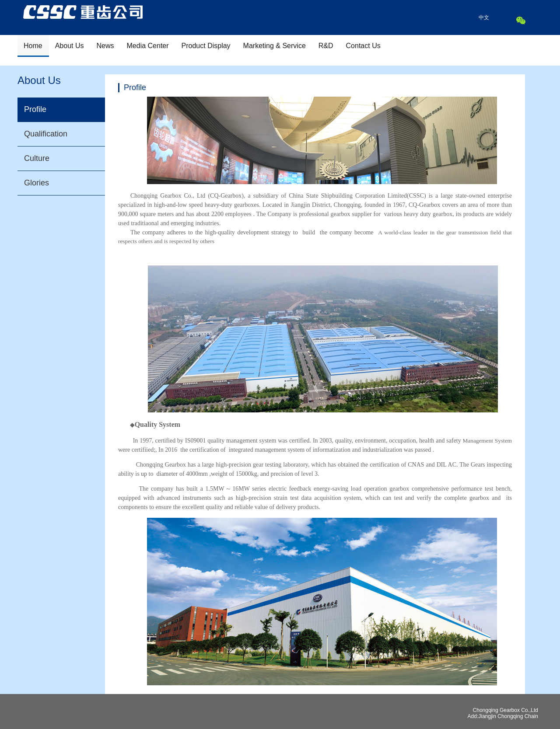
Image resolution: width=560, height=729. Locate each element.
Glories (37, 183)
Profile (35, 109)
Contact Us (363, 46)
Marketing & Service (275, 46)
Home (33, 46)
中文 (484, 17)
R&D (326, 46)
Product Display (206, 46)
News (105, 46)
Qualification (46, 134)
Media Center (148, 46)
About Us (70, 46)
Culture (37, 158)
